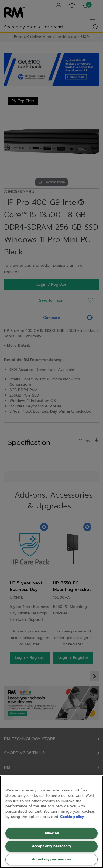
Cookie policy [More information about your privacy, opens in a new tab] (72, 817)
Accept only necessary (51, 846)
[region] (51, 822)
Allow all (51, 833)
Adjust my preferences (52, 859)
